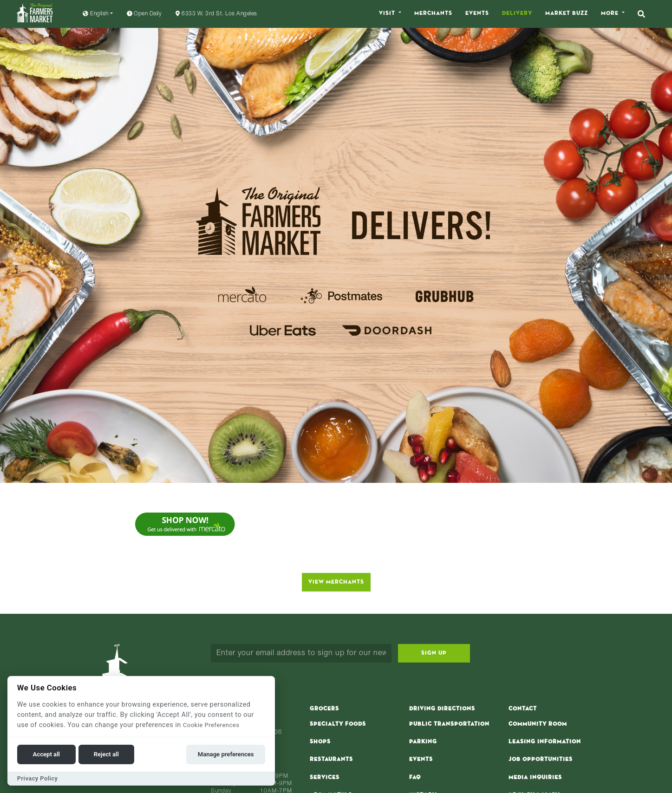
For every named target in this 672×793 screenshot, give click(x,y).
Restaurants (331, 760)
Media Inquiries (535, 778)
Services (325, 778)
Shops (320, 742)
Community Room (538, 724)
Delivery (517, 13)
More (611, 13)
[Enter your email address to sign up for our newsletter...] (301, 653)
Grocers (324, 709)
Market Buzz (567, 13)
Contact (523, 709)
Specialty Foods (338, 724)
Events (477, 13)
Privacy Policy (38, 778)
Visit (388, 13)
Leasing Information (545, 742)
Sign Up (434, 653)
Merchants (433, 13)
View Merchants (336, 582)
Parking (423, 742)
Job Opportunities (541, 760)
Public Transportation (449, 724)
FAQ (415, 778)
